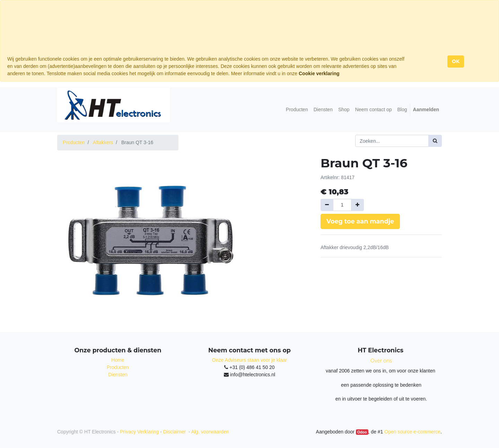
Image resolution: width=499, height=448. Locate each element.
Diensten (118, 375)
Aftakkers (103, 142)
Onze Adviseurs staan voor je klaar (249, 360)
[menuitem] (297, 110)
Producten (74, 142)
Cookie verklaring (319, 73)
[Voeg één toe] (357, 205)
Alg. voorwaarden (210, 432)
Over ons (381, 361)
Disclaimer (175, 432)
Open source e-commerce (412, 432)
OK (456, 61)
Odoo (362, 432)
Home (118, 360)
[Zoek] (435, 141)
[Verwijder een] (327, 205)
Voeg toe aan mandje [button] (360, 221)
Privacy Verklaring (139, 432)
